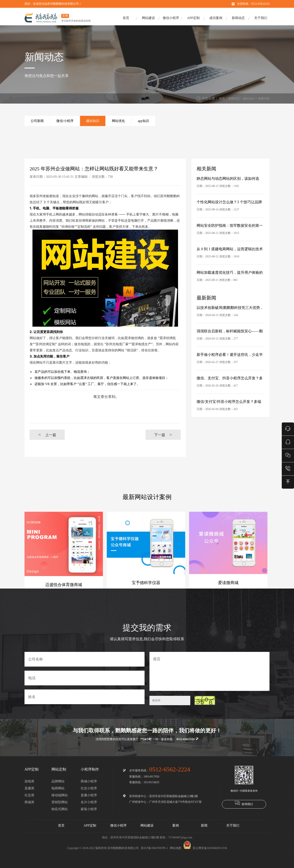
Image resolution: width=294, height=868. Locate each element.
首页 (126, 18)
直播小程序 (89, 795)
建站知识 (249, 99)
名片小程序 (89, 802)
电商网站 (58, 788)
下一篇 (163, 435)
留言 (209, 671)
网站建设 (148, 18)
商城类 (29, 802)
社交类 (29, 795)
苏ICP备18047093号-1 (154, 848)
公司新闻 (37, 121)
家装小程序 (89, 809)
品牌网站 (58, 781)
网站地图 (176, 848)
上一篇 (47, 435)
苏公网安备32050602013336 (205, 848)
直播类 (29, 788)
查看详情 (264, 99)
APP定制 (193, 18)
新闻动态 (238, 18)
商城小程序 (89, 781)
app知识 (143, 121)
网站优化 (118, 121)
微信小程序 (171, 18)
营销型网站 (60, 802)
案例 (176, 825)
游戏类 (29, 781)
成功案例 (216, 18)
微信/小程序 (65, 121)
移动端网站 (60, 795)
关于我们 (261, 18)
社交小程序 (89, 788)
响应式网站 (60, 809)
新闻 (204, 825)
